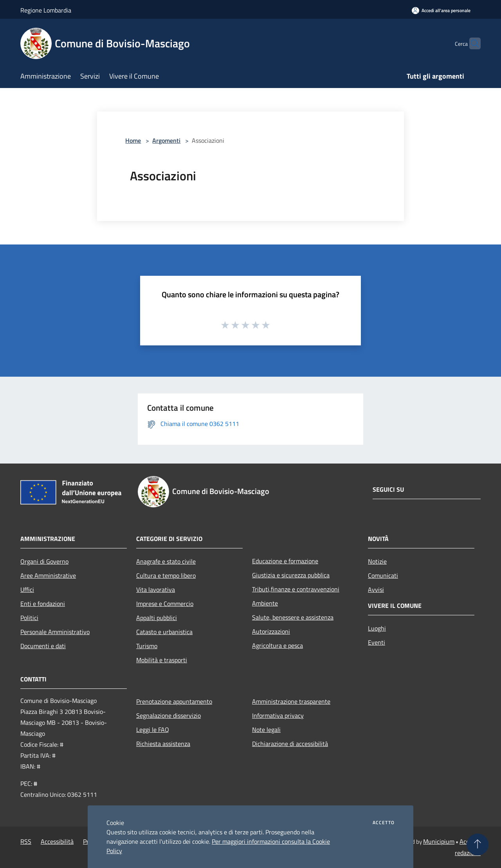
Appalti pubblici (157, 618)
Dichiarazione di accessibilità (290, 744)
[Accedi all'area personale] (441, 10)
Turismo (147, 646)
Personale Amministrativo (55, 632)
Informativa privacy (278, 715)
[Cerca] (471, 43)
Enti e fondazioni (43, 604)
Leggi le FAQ (153, 730)
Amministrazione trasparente (291, 701)
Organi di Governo (44, 561)
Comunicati (383, 575)
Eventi (377, 642)
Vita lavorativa (156, 589)
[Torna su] (478, 845)
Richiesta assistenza (163, 744)
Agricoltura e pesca (278, 645)
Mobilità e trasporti (162, 660)
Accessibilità (57, 841)
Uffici (27, 589)
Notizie (377, 561)
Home (133, 140)
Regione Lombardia (46, 10)
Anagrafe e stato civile (166, 561)
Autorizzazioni (271, 631)
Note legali (266, 730)
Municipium (439, 841)
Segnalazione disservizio (169, 715)
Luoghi (377, 628)
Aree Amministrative (48, 575)
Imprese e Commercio (165, 604)
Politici (29, 618)
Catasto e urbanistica (164, 632)
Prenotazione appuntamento (174, 701)
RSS (26, 841)
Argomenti (166, 140)
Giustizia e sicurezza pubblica (291, 575)
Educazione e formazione (285, 561)
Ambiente (265, 603)
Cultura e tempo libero (166, 575)
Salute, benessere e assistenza (293, 617)
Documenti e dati (43, 646)
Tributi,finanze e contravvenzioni (296, 589)
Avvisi (376, 589)
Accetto (384, 823)
